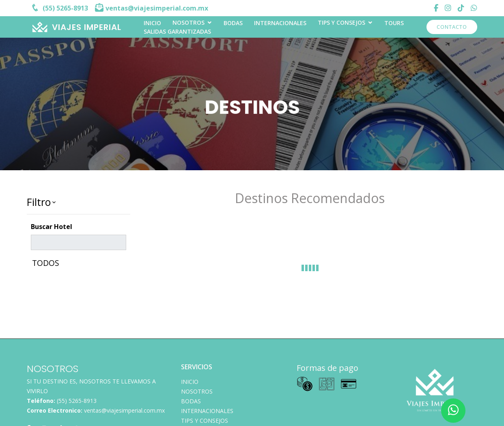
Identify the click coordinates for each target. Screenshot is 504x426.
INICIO (152, 23)
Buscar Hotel (52, 227)
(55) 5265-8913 (77, 401)
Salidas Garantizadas (177, 31)
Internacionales (280, 23)
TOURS (394, 23)
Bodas (233, 23)
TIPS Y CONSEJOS (341, 22)
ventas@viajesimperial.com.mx (124, 410)
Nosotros (188, 22)
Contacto (452, 27)
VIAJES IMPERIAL (87, 27)
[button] (79, 202)
